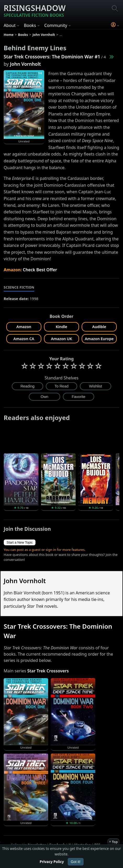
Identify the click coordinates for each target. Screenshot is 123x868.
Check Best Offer (40, 270)
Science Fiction (19, 287)
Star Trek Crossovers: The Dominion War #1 (52, 57)
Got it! (76, 862)
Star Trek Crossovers (48, 671)
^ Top (113, 842)
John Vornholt (25, 64)
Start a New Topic (20, 542)
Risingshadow (35, 10)
